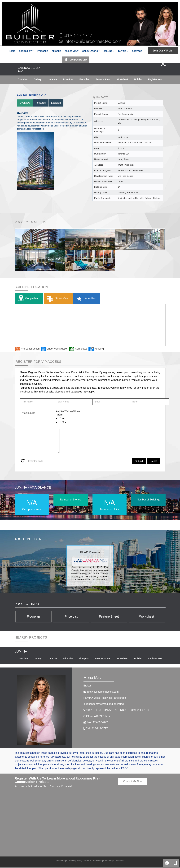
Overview (23, 79)
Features (41, 103)
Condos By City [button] (75, 60)
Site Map (120, 861)
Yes (64, 422)
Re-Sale (56, 51)
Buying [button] (123, 51)
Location (52, 79)
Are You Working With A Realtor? (68, 413)
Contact (137, 51)
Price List (68, 79)
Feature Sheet (103, 79)
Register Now (155, 79)
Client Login (109, 861)
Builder (138, 79)
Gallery (37, 79)
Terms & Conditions (93, 861)
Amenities (85, 299)
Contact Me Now (133, 782)
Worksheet (122, 79)
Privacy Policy (75, 861)
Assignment (71, 51)
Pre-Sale (43, 51)
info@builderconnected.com (103, 692)
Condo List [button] (26, 51)
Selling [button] (109, 51)
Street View (57, 299)
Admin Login (62, 861)
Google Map (28, 299)
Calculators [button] (91, 51)
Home (12, 51)
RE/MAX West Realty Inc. (105, 698)
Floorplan (84, 79)
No (64, 419)
